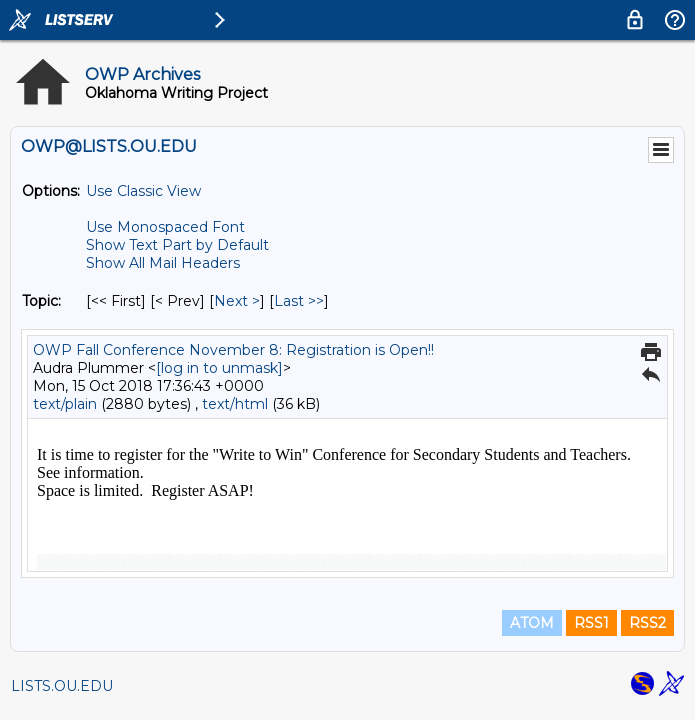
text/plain (65, 404)
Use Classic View (143, 191)
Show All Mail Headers (163, 263)
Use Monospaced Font (165, 227)
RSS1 (591, 623)
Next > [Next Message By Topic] (237, 301)
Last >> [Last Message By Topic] (299, 301)
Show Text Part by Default (177, 245)
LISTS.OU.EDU (62, 686)
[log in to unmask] (219, 368)
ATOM (532, 623)
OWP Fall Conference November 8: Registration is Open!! (233, 350)
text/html (235, 404)
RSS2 (647, 623)
